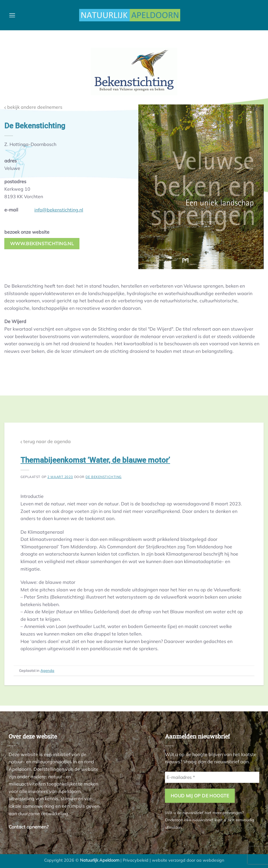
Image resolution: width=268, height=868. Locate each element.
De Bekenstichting (104, 477)
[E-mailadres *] (212, 777)
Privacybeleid (136, 860)
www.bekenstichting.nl (42, 243)
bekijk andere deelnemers (33, 107)
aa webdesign (210, 860)
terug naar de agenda (46, 442)
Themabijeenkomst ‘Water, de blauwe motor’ (95, 460)
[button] (12, 15)
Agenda (47, 670)
